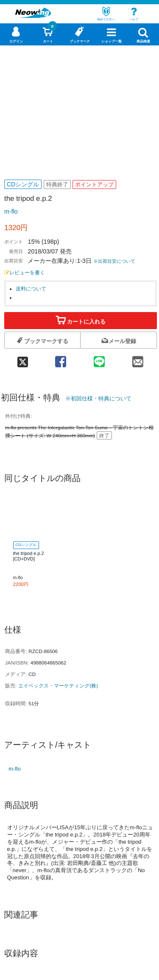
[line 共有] (99, 359)
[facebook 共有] (60, 359)
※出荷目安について (114, 261)
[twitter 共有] (23, 359)
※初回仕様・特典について (98, 398)
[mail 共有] (138, 359)
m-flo (11, 211)
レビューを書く (25, 272)
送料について (31, 289)
